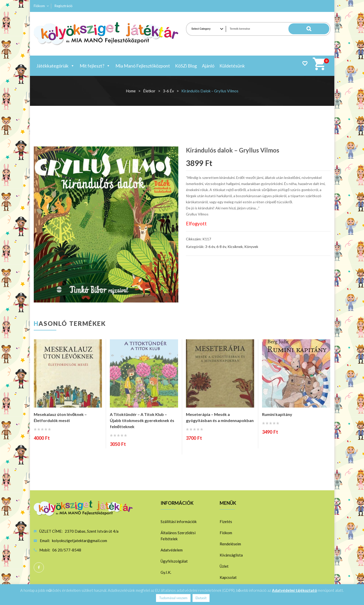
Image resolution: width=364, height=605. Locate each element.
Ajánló (208, 66)
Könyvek (251, 247)
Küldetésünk (232, 66)
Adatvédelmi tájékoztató (294, 590)
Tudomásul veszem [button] (173, 598)
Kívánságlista (231, 555)
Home (131, 91)
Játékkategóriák (55, 66)
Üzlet (224, 566)
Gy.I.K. (166, 572)
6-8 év (221, 247)
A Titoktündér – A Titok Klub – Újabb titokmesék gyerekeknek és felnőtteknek (142, 420)
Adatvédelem (172, 550)
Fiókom (39, 6)
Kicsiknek (235, 247)
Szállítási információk (179, 522)
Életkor (149, 91)
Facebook (39, 567)
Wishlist (305, 63)
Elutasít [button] (201, 598)
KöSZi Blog (186, 66)
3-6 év (168, 91)
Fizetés (226, 522)
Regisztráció (64, 6)
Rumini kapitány (277, 414)
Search (319, 29)
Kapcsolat (228, 577)
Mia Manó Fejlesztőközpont (143, 66)
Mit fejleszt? (95, 66)
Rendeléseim (230, 544)
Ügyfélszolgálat (174, 561)
